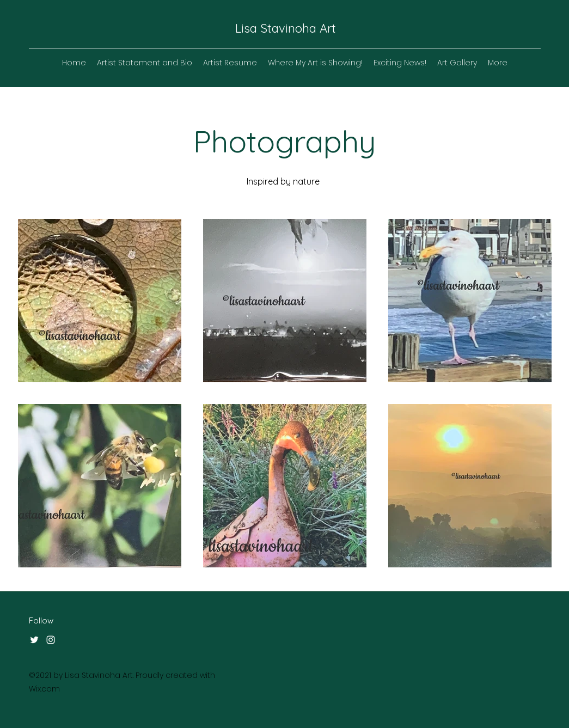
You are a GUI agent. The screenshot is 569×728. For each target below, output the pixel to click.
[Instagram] (51, 640)
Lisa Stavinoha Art (286, 28)
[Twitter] (34, 640)
